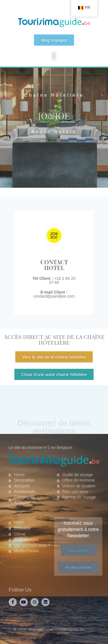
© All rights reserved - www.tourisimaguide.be (46, 629)
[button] (54, 56)
